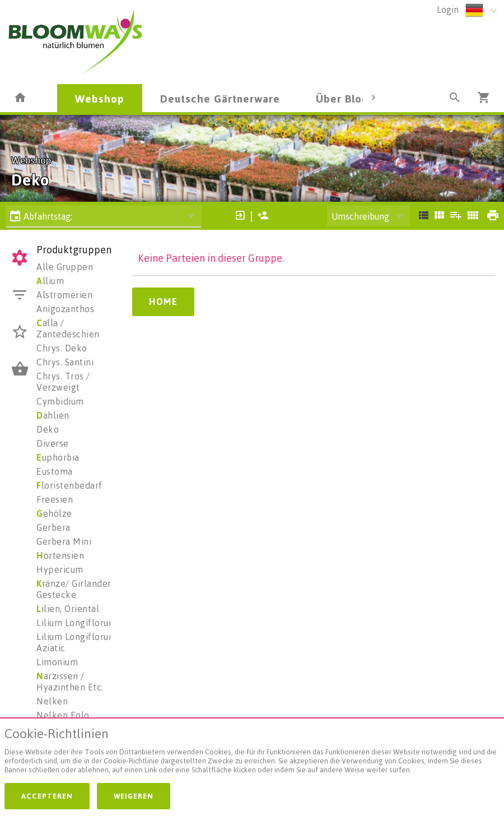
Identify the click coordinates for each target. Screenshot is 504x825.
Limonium (57, 662)
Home (163, 302)
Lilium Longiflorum (76, 623)
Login (448, 10)
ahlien (53, 415)
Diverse (53, 443)
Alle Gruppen (65, 267)
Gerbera (53, 527)
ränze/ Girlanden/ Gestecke (76, 589)
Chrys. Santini (65, 362)
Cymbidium (60, 401)
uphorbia (58, 457)
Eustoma (55, 471)
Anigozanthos (65, 309)
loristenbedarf (69, 485)
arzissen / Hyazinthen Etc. (70, 682)
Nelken (52, 701)
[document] (252, 753)
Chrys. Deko (62, 348)
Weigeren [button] (134, 796)
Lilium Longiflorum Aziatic (76, 642)
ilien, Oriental (68, 609)
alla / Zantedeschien (68, 328)
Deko (48, 429)
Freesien (55, 499)
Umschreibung (360, 216)
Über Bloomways (360, 98)
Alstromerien (64, 295)
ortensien (60, 555)
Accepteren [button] (47, 796)
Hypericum (60, 569)
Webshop (100, 98)
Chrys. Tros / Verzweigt (63, 382)
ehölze (54, 513)
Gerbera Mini (64, 541)
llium (50, 281)
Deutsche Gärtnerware (220, 98)
